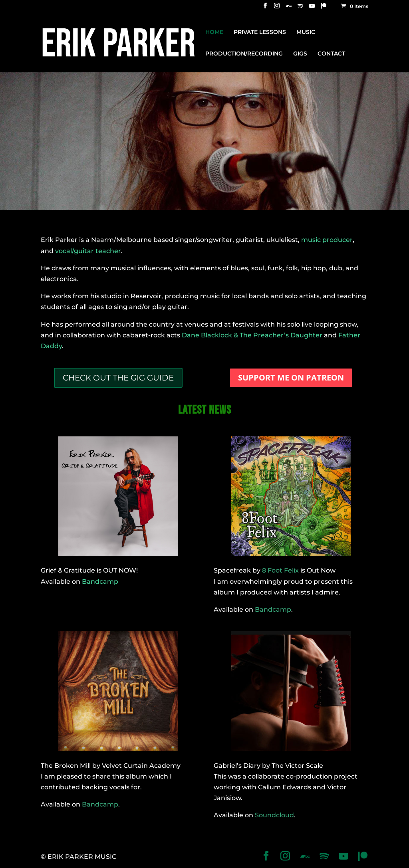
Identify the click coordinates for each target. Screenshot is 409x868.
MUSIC (306, 32)
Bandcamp (100, 582)
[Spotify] (300, 8)
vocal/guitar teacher (88, 251)
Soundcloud (274, 815)
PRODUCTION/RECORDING (244, 54)
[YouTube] (312, 8)
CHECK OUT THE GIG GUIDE (118, 378)
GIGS (300, 54)
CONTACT (331, 54)
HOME (214, 32)
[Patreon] (324, 8)
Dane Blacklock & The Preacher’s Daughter (252, 335)
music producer (327, 240)
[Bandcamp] (289, 8)
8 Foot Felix (280, 570)
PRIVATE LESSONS (260, 32)
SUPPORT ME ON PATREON (291, 378)
